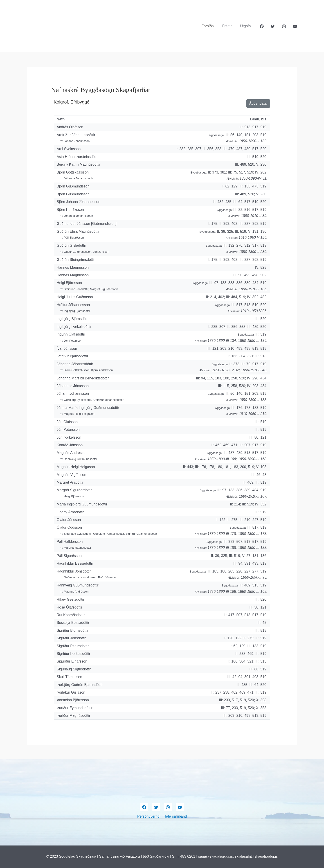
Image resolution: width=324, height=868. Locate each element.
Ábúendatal (258, 103)
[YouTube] (295, 26)
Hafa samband (175, 816)
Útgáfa (246, 26)
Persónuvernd (148, 816)
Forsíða (211, 26)
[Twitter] (273, 26)
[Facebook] (262, 26)
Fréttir (229, 26)
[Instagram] (284, 26)
